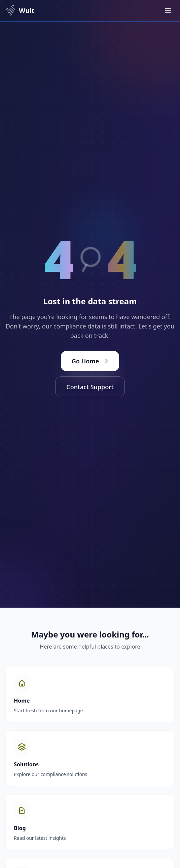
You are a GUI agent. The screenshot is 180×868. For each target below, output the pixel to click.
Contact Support (90, 387)
